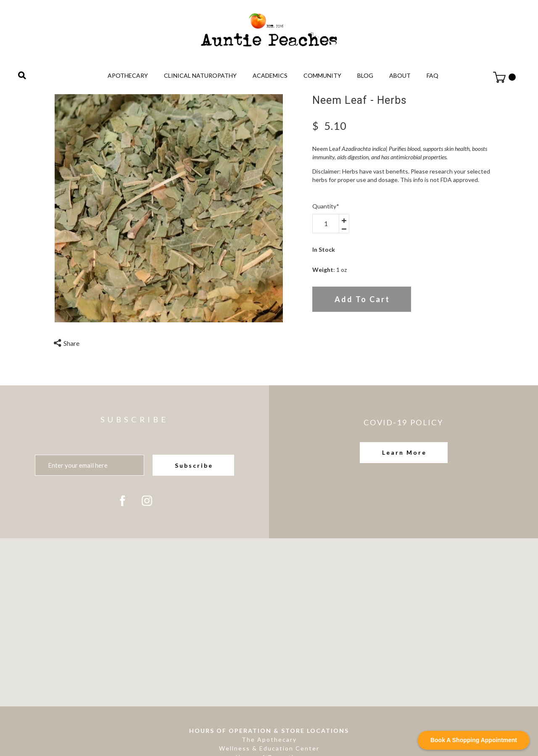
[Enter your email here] (90, 465)
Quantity (326, 206)
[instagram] (147, 501)
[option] (169, 208)
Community (322, 75)
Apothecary (128, 75)
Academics (270, 75)
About (400, 75)
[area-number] (326, 224)
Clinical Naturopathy (200, 75)
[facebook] (123, 501)
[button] (404, 453)
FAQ (433, 75)
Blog (365, 75)
